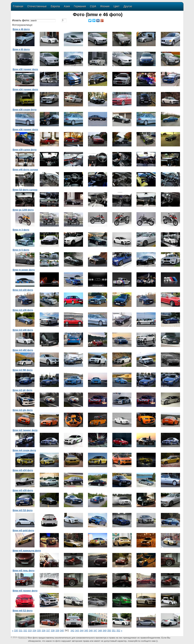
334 (34, 631)
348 (100, 631)
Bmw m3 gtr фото (22, 390)
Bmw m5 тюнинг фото (25, 591)
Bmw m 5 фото (21, 250)
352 (118, 631)
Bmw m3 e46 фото (23, 330)
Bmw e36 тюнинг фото (25, 130)
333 (30, 631)
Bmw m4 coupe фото (24, 450)
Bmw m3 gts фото (23, 410)
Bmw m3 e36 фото (23, 310)
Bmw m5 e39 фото (23, 490)
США (93, 6)
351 (114, 631)
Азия (67, 6)
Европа (55, 6)
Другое (128, 6)
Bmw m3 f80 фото (23, 370)
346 (91, 631)
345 (86, 631)
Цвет (116, 6)
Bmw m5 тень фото (24, 571)
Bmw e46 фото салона (25, 170)
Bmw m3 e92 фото (23, 350)
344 (82, 631)
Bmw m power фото (24, 270)
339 (57, 631)
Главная (18, 6)
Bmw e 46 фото (21, 29)
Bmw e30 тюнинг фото (25, 69)
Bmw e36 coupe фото (25, 110)
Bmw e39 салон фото (25, 150)
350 (109, 631)
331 (21, 631)
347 (95, 631)
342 (72, 631)
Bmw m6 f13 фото (23, 611)
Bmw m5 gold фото (23, 531)
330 (16, 631)
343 (77, 631)
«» (23, 637)
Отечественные (37, 6)
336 (44, 631)
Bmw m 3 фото (21, 230)
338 (53, 631)
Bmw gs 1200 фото (23, 210)
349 (104, 631)
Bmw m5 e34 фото (23, 470)
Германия (80, 6)
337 (48, 631)
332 (25, 631)
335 (39, 631)
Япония (105, 6)
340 (62, 631)
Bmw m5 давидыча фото (27, 551)
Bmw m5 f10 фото (23, 510)
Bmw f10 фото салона (25, 190)
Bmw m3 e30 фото (23, 290)
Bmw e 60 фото (21, 49)
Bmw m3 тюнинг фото (25, 430)
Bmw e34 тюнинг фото (25, 90)
